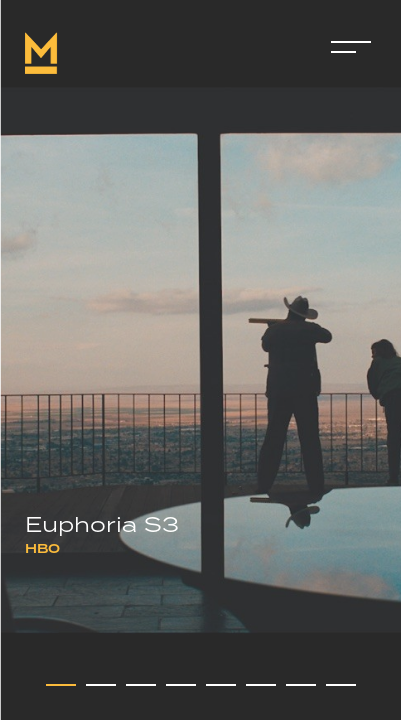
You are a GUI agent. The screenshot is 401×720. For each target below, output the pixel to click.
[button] (61, 685)
